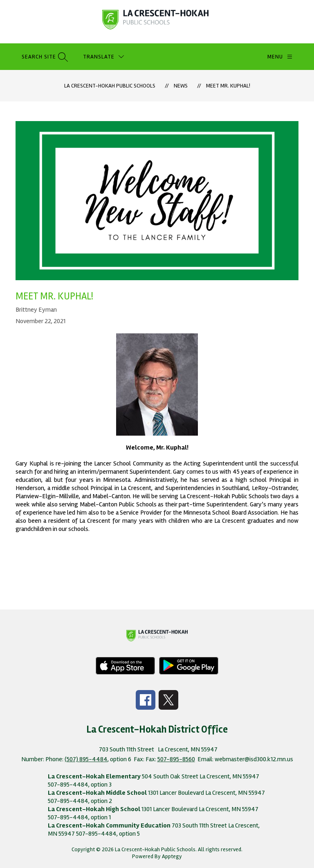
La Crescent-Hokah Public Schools (110, 86)
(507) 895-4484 (86, 759)
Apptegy (172, 856)
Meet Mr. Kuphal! (228, 86)
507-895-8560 (176, 759)
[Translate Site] (103, 57)
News (181, 86)
